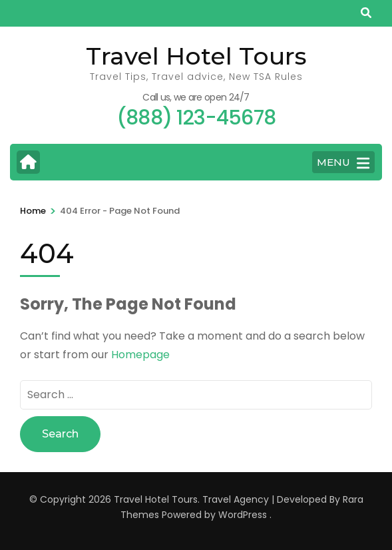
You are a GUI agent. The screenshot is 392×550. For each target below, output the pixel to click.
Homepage (140, 355)
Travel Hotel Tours (196, 56)
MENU (343, 163)
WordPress (243, 515)
